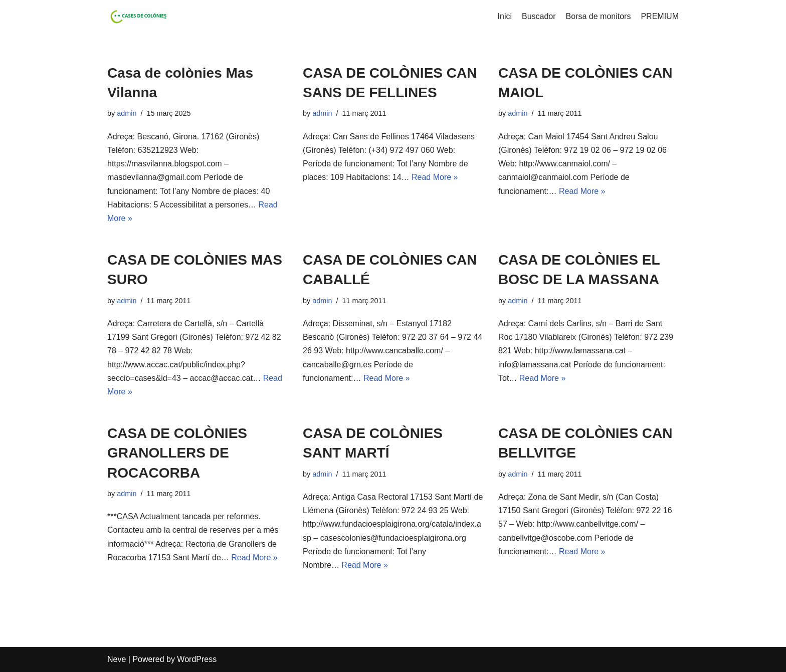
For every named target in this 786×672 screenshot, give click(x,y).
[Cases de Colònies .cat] (137, 17)
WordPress (197, 659)
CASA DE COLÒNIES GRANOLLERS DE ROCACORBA (177, 453)
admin (127, 113)
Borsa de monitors (599, 16)
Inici (505, 16)
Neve (117, 659)
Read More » (435, 177)
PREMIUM (660, 16)
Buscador (539, 16)
